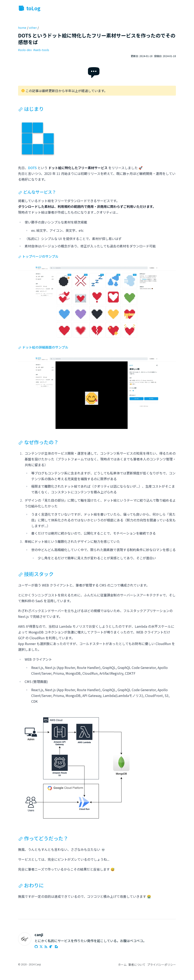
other (33, 28)
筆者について (137, 965)
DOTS (32, 168)
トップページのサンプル (38, 256)
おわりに (31, 885)
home (22, 28)
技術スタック (36, 574)
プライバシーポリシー (162, 965)
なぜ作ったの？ (38, 442)
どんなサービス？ (37, 192)
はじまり (31, 109)
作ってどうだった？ (43, 838)
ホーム (122, 965)
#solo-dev (25, 50)
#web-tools (41, 50)
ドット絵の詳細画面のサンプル (43, 347)
